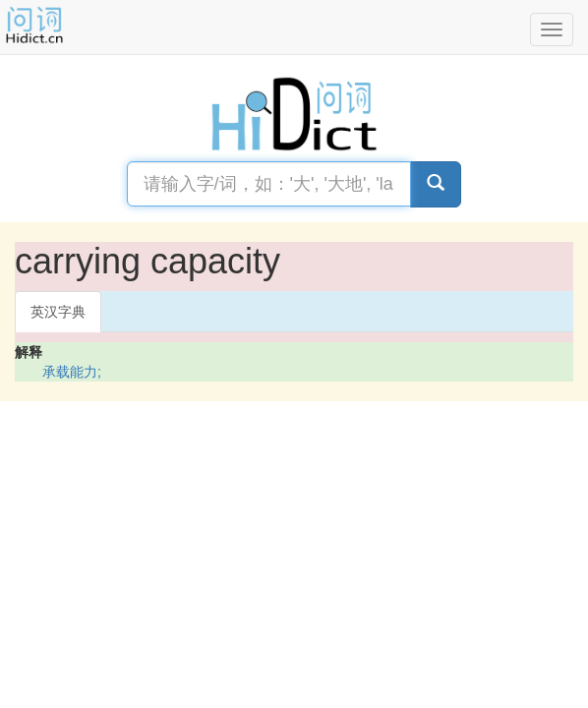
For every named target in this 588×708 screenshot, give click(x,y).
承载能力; (72, 372)
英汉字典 (58, 312)
